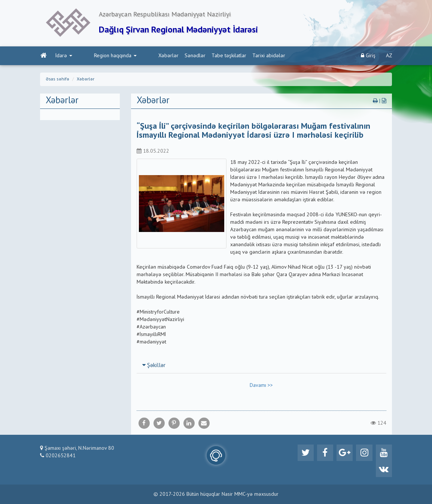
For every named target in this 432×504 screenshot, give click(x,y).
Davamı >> (261, 387)
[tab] (262, 366)
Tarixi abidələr (237, 56)
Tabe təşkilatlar (197, 56)
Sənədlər (163, 56)
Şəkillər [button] (154, 367)
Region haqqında (99, 56)
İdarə (63, 56)
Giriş (368, 56)
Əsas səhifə (57, 80)
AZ (389, 56)
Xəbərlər (137, 56)
